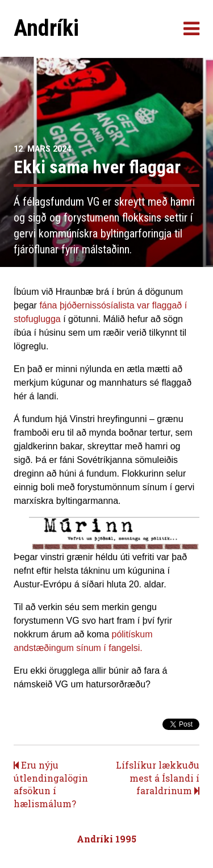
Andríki (46, 28)
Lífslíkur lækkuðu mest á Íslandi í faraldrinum (158, 778)
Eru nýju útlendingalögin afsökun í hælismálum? (51, 784)
